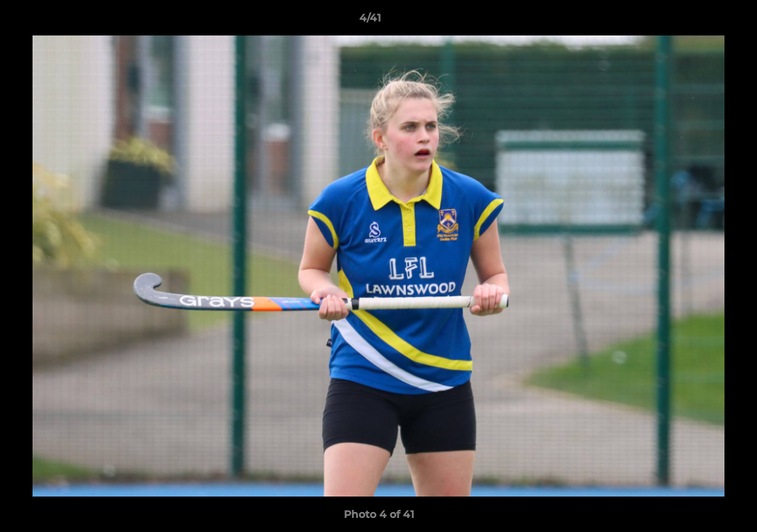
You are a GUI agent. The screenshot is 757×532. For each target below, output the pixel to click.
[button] (695, 21)
